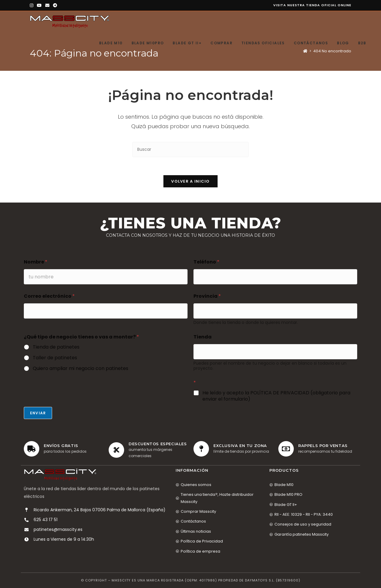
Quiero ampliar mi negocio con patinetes (81, 369)
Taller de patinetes (55, 358)
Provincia (207, 296)
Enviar (38, 413)
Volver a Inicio (190, 181)
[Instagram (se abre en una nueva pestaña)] (32, 5)
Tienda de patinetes (56, 347)
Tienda (203, 337)
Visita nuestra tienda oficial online (312, 5)
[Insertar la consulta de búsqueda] (190, 149)
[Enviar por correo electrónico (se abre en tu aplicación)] (47, 5)
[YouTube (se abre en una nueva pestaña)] (39, 5)
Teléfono (206, 262)
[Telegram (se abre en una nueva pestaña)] (55, 5)
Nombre (36, 262)
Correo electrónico (49, 296)
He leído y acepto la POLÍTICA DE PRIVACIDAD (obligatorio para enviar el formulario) (276, 396)
